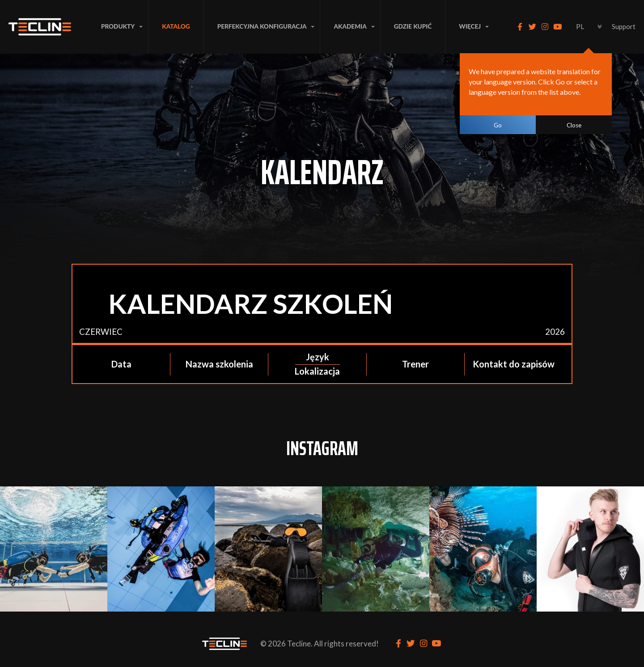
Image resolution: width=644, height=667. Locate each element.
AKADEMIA (350, 26)
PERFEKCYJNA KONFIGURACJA (262, 26)
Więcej (470, 26)
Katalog (176, 26)
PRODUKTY (118, 26)
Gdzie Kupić (413, 26)
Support (624, 26)
